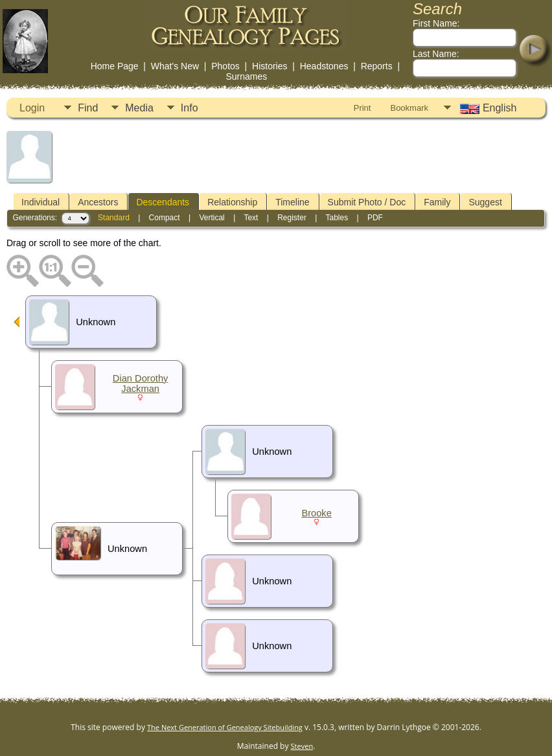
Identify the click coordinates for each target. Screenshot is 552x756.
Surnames (246, 76)
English (487, 108)
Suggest (485, 202)
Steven (302, 746)
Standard (114, 218)
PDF (375, 218)
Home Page (115, 66)
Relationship (232, 202)
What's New (175, 66)
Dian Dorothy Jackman (141, 384)
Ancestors (98, 202)
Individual (40, 202)
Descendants (163, 202)
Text (251, 218)
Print (362, 108)
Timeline (292, 202)
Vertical (212, 218)
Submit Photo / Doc (367, 202)
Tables (337, 218)
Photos (225, 66)
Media (139, 108)
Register (292, 218)
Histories (270, 66)
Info (190, 108)
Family (437, 202)
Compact (165, 218)
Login (32, 108)
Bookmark (409, 108)
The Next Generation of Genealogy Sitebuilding (225, 727)
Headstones (324, 66)
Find (88, 108)
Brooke (316, 513)
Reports (377, 66)
